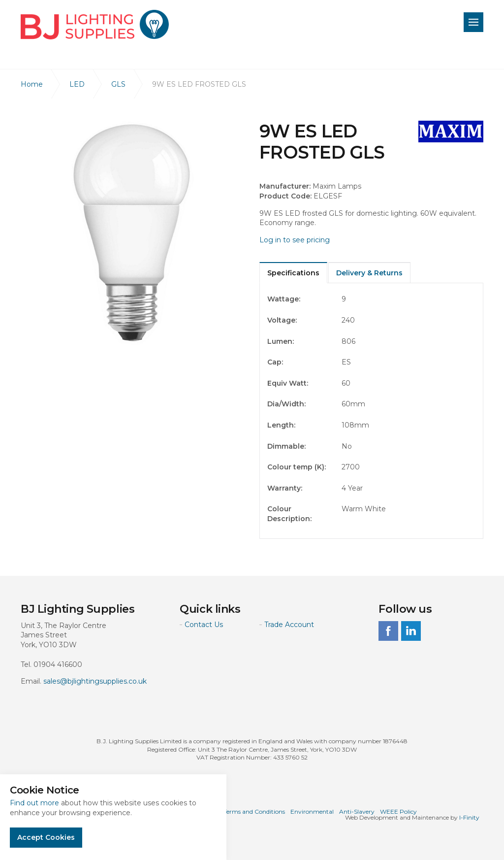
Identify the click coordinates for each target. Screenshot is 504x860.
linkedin (411, 631)
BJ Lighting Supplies (95, 25)
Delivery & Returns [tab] (369, 273)
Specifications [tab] (293, 273)
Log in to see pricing (295, 240)
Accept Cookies (46, 837)
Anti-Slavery (357, 811)
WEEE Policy (398, 811)
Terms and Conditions (254, 811)
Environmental (312, 811)
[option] (133, 233)
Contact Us (204, 625)
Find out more (34, 803)
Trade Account (289, 625)
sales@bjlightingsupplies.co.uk (95, 681)
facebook (388, 631)
